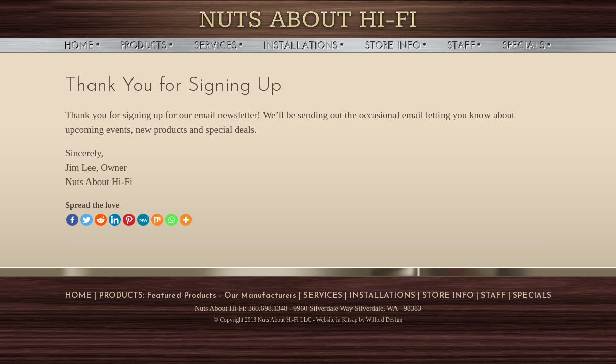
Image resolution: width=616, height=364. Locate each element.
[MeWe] (143, 220)
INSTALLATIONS (382, 296)
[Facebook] (72, 220)
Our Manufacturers (260, 296)
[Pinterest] (129, 220)
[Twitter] (86, 220)
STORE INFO (448, 296)
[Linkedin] (115, 220)
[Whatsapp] (171, 220)
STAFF (493, 296)
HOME (78, 296)
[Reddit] (101, 220)
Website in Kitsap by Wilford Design (359, 320)
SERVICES (323, 296)
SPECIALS (532, 296)
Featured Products (182, 296)
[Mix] (157, 220)
